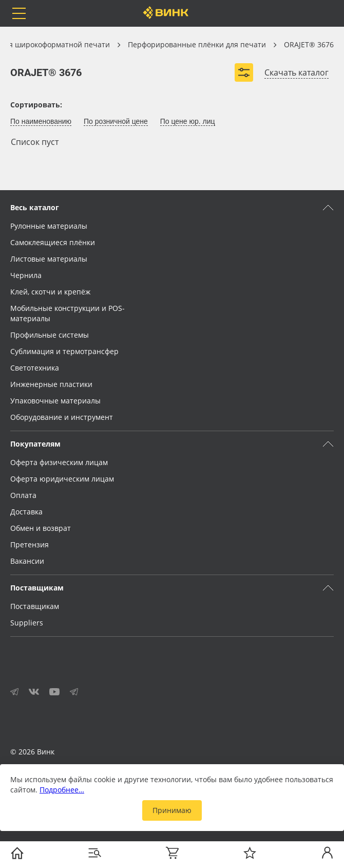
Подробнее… (62, 790)
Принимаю (172, 810)
